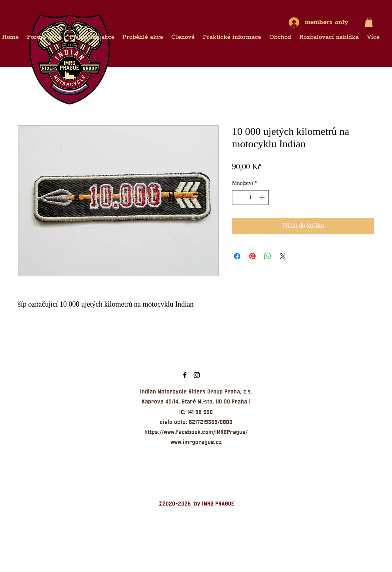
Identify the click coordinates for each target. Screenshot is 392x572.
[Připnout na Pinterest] (252, 256)
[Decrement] (238, 198)
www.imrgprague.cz (196, 442)
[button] (369, 22)
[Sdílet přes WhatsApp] (268, 256)
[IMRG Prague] (185, 375)
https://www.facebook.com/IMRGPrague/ (196, 432)
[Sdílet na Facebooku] (237, 256)
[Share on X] (283, 256)
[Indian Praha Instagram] (197, 375)
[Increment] (263, 198)
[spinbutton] (250, 198)
